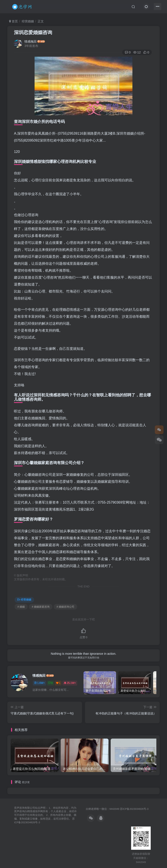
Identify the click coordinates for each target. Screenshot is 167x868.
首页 (13, 21)
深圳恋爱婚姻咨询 (33, 32)
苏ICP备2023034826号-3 (134, 809)
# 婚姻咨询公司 (65, 607)
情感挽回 (30, 41)
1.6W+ (39, 683)
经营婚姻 (28, 21)
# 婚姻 (21, 607)
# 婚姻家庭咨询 (41, 607)
